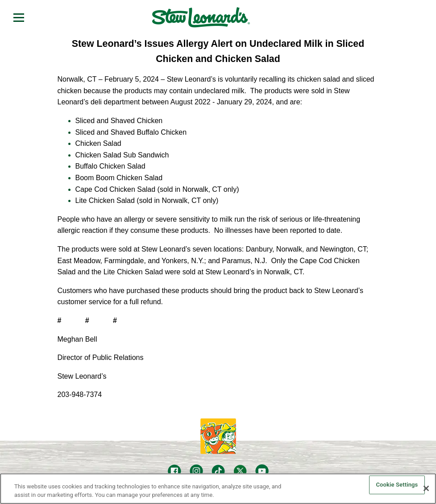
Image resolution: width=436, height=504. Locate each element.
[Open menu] (19, 17)
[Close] (426, 488)
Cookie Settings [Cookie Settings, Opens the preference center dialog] (397, 485)
